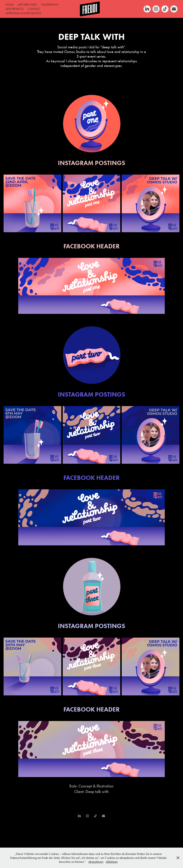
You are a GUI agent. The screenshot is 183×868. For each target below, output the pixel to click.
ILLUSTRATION (50, 5)
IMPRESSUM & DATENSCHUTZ (23, 13)
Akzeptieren (96, 862)
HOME (10, 5)
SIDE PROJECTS (14, 9)
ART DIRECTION (27, 5)
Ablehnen (112, 862)
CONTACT (34, 9)
